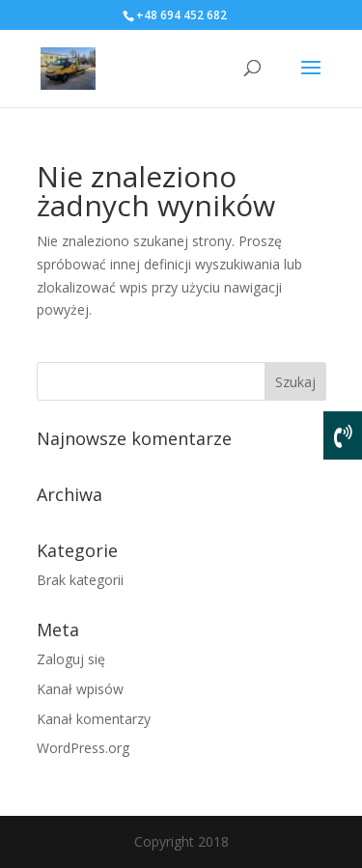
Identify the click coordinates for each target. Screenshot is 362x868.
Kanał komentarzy (94, 719)
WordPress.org (83, 748)
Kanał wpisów (80, 689)
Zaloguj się (71, 659)
